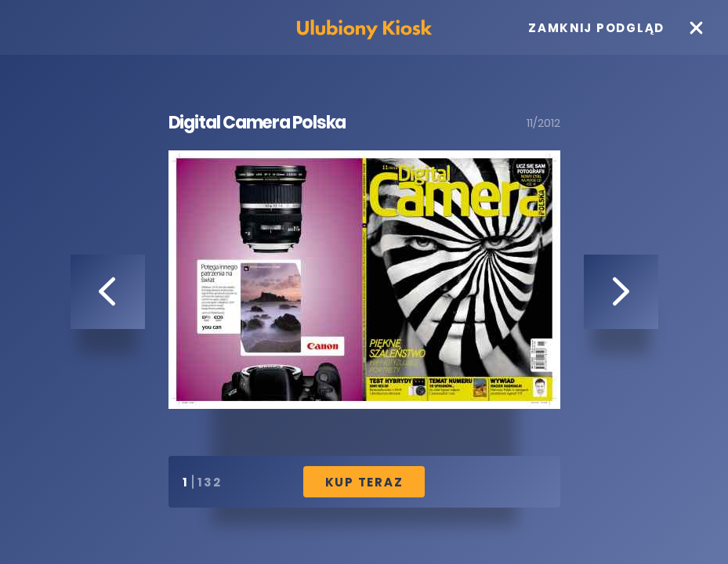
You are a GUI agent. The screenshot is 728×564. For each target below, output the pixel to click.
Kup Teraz (364, 482)
